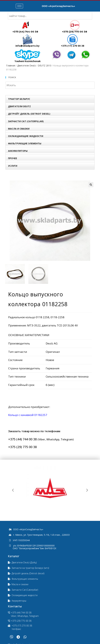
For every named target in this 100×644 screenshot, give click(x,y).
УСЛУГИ (13, 166)
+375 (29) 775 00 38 (75, 32)
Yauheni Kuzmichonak (28, 61)
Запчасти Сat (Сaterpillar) (26, 121)
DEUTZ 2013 (45, 65)
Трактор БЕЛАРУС (19, 99)
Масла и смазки (19, 129)
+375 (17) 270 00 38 (73, 46)
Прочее (13, 158)
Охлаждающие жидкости (26, 136)
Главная (11, 65)
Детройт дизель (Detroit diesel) (29, 114)
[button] (13, 490)
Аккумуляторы (18, 151)
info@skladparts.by (27, 46)
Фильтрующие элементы (25, 143)
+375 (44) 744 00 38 (25, 32)
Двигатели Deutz (26, 65)
